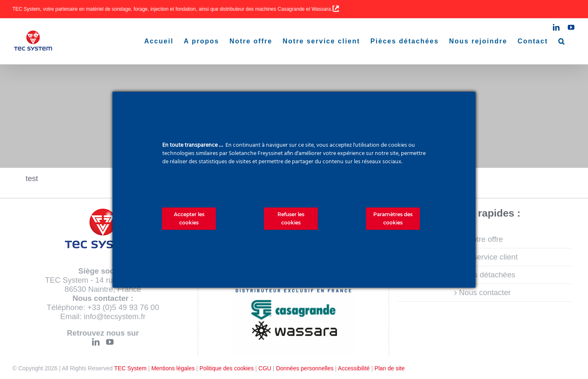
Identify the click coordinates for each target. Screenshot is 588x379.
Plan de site (390, 368)
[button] (562, 41)
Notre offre (485, 239)
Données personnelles (305, 368)
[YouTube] (110, 342)
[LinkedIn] (96, 342)
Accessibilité (354, 368)
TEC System (130, 368)
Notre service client (485, 257)
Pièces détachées (485, 275)
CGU (265, 368)
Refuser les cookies (291, 218)
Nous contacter (485, 292)
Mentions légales (173, 368)
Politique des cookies (227, 368)
